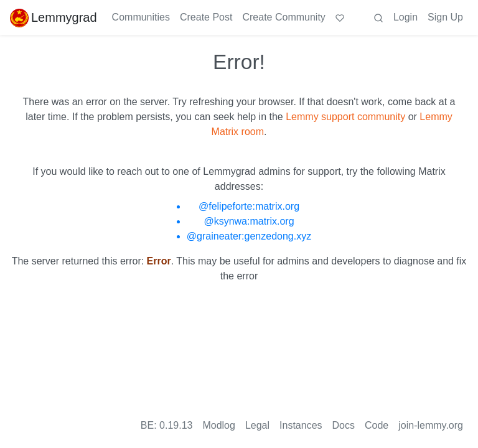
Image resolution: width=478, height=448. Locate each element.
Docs (344, 425)
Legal (257, 425)
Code (377, 425)
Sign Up (445, 17)
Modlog (218, 425)
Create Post (206, 17)
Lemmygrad (54, 17)
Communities (141, 17)
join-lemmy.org (431, 425)
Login (405, 17)
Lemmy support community (345, 117)
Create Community (284, 17)
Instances (301, 425)
